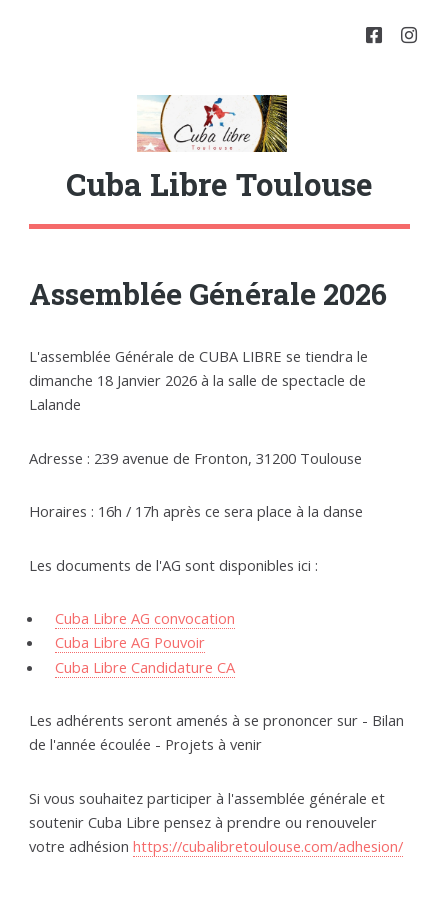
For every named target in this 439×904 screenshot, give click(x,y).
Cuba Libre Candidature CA (145, 667)
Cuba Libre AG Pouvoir (130, 642)
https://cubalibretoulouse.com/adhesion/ (268, 846)
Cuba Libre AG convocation (145, 618)
